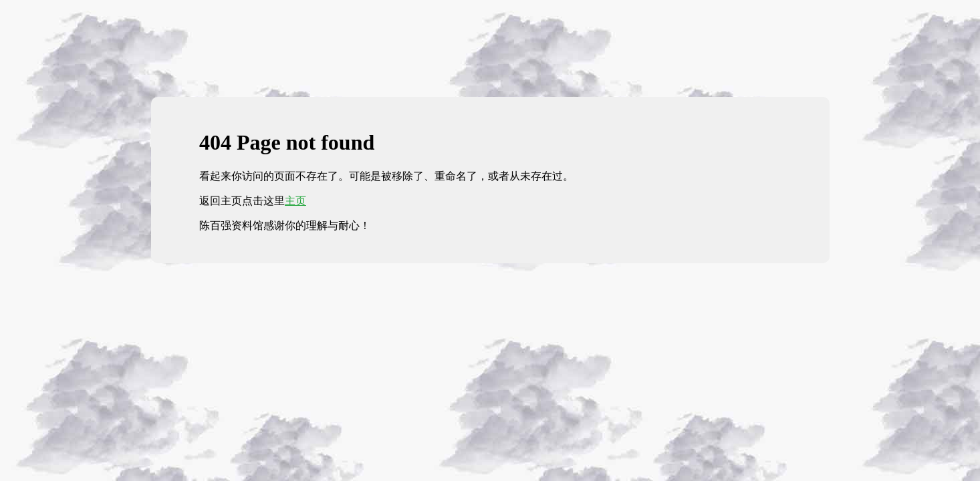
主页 (295, 201)
